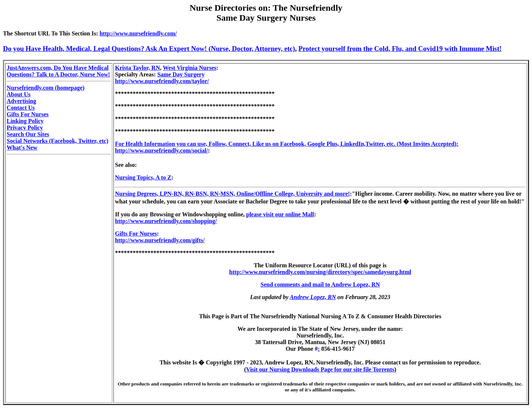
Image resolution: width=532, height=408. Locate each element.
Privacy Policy (25, 128)
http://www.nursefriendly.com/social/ (161, 150)
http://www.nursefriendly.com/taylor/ (162, 81)
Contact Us (21, 108)
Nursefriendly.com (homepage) (46, 88)
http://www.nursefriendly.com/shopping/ (166, 221)
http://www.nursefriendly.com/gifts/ (160, 240)
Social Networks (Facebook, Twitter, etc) (57, 141)
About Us (18, 94)
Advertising (21, 101)
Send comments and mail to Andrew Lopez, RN (320, 284)
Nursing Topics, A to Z (143, 177)
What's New (22, 148)
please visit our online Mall (280, 214)
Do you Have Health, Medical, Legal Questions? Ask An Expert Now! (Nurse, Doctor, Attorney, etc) (149, 49)
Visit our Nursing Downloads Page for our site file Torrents (320, 369)
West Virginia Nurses (190, 68)
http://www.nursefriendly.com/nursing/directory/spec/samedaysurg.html (320, 272)
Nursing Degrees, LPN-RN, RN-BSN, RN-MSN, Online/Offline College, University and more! (232, 194)
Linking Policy (25, 121)
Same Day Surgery (181, 74)
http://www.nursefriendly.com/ (138, 33)
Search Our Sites (28, 134)
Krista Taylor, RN (137, 68)
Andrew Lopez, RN (313, 297)
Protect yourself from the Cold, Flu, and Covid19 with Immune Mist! (400, 49)
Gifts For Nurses (28, 114)
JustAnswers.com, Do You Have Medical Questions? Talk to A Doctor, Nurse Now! (58, 71)
